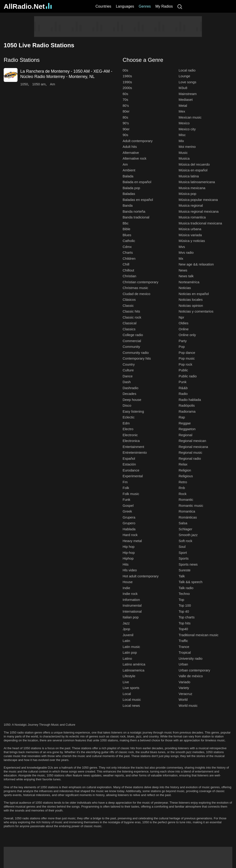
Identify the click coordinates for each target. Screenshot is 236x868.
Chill (126, 264)
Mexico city (187, 129)
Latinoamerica (133, 670)
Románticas (188, 517)
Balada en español (137, 182)
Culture (128, 370)
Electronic (130, 435)
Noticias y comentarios (196, 311)
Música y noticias (192, 241)
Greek (127, 511)
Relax (183, 464)
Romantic (186, 500)
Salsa (183, 523)
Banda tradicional (136, 217)
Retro (183, 482)
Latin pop (130, 652)
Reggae (185, 423)
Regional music (190, 452)
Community (131, 347)
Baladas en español (138, 200)
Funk (126, 500)
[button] (59, 60)
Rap (182, 417)
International (132, 611)
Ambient (129, 170)
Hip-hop (129, 553)
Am (52, 84)
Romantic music (191, 506)
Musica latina (189, 176)
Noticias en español (194, 294)
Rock (183, 494)
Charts (128, 252)
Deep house (132, 400)
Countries (103, 6)
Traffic (183, 641)
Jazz (126, 623)
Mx (181, 258)
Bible (126, 229)
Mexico (184, 123)
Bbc (126, 223)
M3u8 (183, 88)
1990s (127, 82)
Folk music (131, 494)
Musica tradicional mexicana (200, 223)
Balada (128, 176)
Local (127, 694)
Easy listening (133, 411)
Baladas (129, 194)
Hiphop (128, 558)
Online (184, 329)
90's (126, 123)
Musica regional (191, 205)
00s (125, 70)
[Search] (180, 6)
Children (129, 258)
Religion (185, 470)
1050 (24, 84)
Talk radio (186, 588)
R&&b (183, 388)
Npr (181, 317)
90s (125, 135)
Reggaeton (187, 429)
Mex (182, 111)
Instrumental (132, 605)
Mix (181, 141)
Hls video (130, 570)
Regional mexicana (193, 447)
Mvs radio (186, 252)
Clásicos (129, 300)
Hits (126, 564)
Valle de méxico (191, 676)
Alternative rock (134, 158)
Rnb (182, 488)
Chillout (128, 270)
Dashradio (130, 388)
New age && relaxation (196, 264)
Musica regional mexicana (199, 211)
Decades (129, 394)
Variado (184, 682)
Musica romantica (192, 217)
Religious (186, 476)
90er (126, 129)
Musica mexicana (192, 188)
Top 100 (185, 605)
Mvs (182, 247)
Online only (187, 335)
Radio (183, 394)
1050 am (39, 84)
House (128, 582)
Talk (182, 576)
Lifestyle (129, 676)
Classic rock (132, 317)
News (183, 270)
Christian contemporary (140, 282)
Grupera (129, 517)
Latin (126, 641)
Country (129, 364)
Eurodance (131, 470)
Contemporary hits (137, 358)
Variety (184, 688)
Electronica (131, 441)
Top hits (185, 623)
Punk (183, 382)
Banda (128, 205)
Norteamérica (189, 282)
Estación (129, 464)
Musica (184, 158)
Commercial (132, 341)
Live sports (131, 688)
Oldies (184, 323)
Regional (185, 435)
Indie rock (130, 594)
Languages (125, 6)
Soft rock (185, 541)
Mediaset (186, 100)
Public (183, 370)
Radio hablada (190, 400)
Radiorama (187, 411)
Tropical (185, 652)
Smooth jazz (188, 535)
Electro (128, 429)
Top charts (187, 617)
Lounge (184, 76)
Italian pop (131, 617)
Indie (126, 588)
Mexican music (190, 117)
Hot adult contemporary (141, 576)
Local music (132, 699)
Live (126, 682)
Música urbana (190, 229)
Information (131, 600)
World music (188, 705)
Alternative (131, 153)
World (183, 699)
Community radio (136, 353)
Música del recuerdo (194, 164)
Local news (131, 705)
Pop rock (185, 364)
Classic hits (131, 311)
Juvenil (128, 635)
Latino (127, 658)
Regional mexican (192, 441)
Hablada (129, 529)
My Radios (164, 6)
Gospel (128, 506)
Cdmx (127, 247)
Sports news (188, 564)
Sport (183, 553)
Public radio (188, 376)
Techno (184, 594)
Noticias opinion (191, 306)
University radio (190, 658)
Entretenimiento (135, 452)
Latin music (131, 647)
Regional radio (190, 458)
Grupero (129, 523)
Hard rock (130, 535)
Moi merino (187, 147)
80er (126, 111)
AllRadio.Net (28, 6)
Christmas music (135, 288)
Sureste (185, 570)
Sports (184, 558)
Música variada (190, 235)
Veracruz (185, 694)
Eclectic (129, 417)
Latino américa (134, 664)
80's (126, 106)
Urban (183, 664)
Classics (129, 329)
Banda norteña (134, 211)
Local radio (187, 70)
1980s (127, 76)
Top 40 (184, 611)
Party (183, 341)
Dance (128, 376)
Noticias (185, 288)
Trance (184, 647)
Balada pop (131, 188)
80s (125, 117)
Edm (126, 423)
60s (125, 94)
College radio (133, 335)
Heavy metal (132, 541)
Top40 (183, 629)
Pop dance (187, 353)
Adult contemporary (138, 141)
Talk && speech (190, 582)
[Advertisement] (118, 27)
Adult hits (130, 147)
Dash (127, 382)
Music (183, 153)
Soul (182, 547)
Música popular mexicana (198, 200)
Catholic (129, 241)
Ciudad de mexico (136, 294)
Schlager (185, 529)
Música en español (193, 170)
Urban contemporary (194, 670)
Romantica (187, 511)
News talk (186, 276)
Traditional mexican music (199, 635)
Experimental (133, 476)
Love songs (187, 82)
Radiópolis (187, 405)
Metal (183, 106)
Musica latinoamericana (197, 182)
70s (125, 100)
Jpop (126, 629)
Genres (145, 6)
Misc (182, 135)
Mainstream (188, 94)
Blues (127, 235)
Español (129, 458)
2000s (127, 88)
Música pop (187, 194)
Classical (130, 323)
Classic (128, 306)
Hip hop (129, 547)
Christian (129, 276)
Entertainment (133, 447)
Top (181, 600)
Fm (125, 482)
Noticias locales (191, 300)
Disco (127, 405)
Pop (182, 347)
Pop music (187, 358)
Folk (126, 488)
